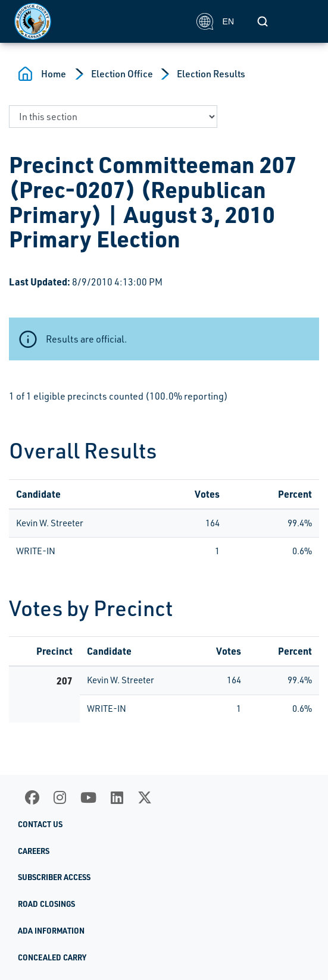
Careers (34, 851)
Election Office (122, 74)
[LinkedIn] (117, 797)
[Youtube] (88, 797)
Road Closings (46, 904)
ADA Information (51, 931)
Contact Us (40, 824)
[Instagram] (60, 797)
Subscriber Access (54, 877)
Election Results (211, 74)
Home (54, 74)
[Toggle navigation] (301, 21)
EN (215, 21)
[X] (145, 797)
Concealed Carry (52, 957)
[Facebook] (32, 797)
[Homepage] (99, 21)
